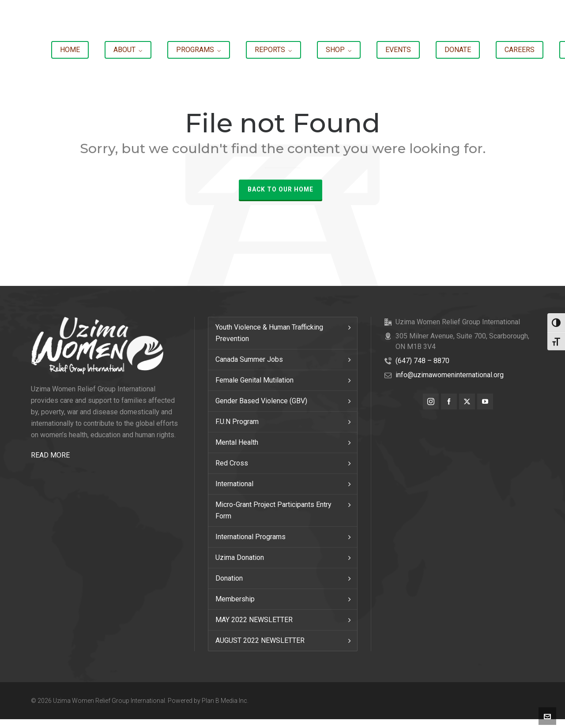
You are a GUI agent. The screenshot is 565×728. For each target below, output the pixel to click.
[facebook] (449, 402)
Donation (229, 578)
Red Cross (232, 463)
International (234, 484)
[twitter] (467, 402)
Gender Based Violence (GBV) (261, 401)
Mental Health (237, 442)
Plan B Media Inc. (225, 701)
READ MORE (50, 455)
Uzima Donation (240, 557)
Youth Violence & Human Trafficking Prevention (269, 333)
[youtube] (485, 402)
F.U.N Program (237, 422)
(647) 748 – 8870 (422, 361)
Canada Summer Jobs (249, 359)
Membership (235, 599)
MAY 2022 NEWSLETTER (254, 620)
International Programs (250, 537)
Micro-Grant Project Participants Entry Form (273, 510)
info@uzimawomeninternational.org (450, 375)
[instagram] (431, 402)
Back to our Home (281, 189)
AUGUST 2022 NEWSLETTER (260, 640)
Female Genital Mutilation (254, 380)
